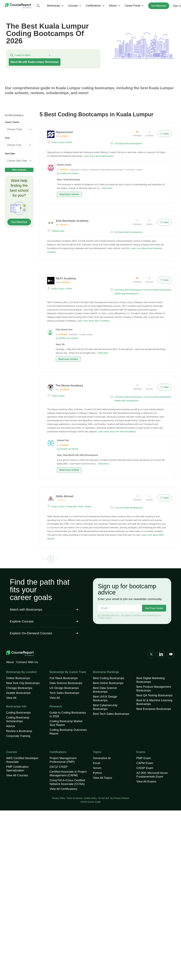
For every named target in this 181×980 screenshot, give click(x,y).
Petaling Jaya (58, 231)
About (10, 662)
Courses (75, 6)
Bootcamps (56, 6)
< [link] (43, 559)
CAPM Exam (145, 763)
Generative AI (102, 758)
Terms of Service (75, 798)
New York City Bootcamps (23, 683)
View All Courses (17, 775)
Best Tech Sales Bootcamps (111, 714)
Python (97, 773)
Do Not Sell (103, 798)
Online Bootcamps (18, 678)
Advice (115, 6)
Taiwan (88, 506)
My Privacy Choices (120, 798)
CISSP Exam (145, 768)
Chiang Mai (71, 506)
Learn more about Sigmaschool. (99, 156)
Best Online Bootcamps (108, 683)
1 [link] (51, 559)
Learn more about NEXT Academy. (94, 321)
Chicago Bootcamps (19, 688)
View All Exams (146, 781)
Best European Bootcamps (154, 709)
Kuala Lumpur (58, 142)
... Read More (106, 188)
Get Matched (159, 6)
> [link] (58, 559)
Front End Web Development (157, 290)
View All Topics (103, 778)
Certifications (95, 6)
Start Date (10, 154)
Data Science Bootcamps (66, 683)
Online (69, 142)
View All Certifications (63, 789)
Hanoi (81, 506)
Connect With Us (27, 662)
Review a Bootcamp (19, 731)
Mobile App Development (127, 294)
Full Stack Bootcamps (64, 678)
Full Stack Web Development (128, 144)
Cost (7, 138)
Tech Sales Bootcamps (64, 693)
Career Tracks (12, 122)
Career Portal (135, 6)
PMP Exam (144, 758)
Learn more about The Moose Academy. (117, 432)
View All (11, 698)
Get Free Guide (154, 608)
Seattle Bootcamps (18, 693)
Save (165, 134)
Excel (96, 763)
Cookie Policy (90, 798)
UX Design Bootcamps (64, 688)
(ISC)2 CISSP (59, 767)
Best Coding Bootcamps (109, 678)
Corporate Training (18, 736)
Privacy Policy (59, 798)
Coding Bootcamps (18, 713)
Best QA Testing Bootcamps (154, 695)
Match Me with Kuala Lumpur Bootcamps (35, 62)
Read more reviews (69, 194)
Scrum (97, 768)
